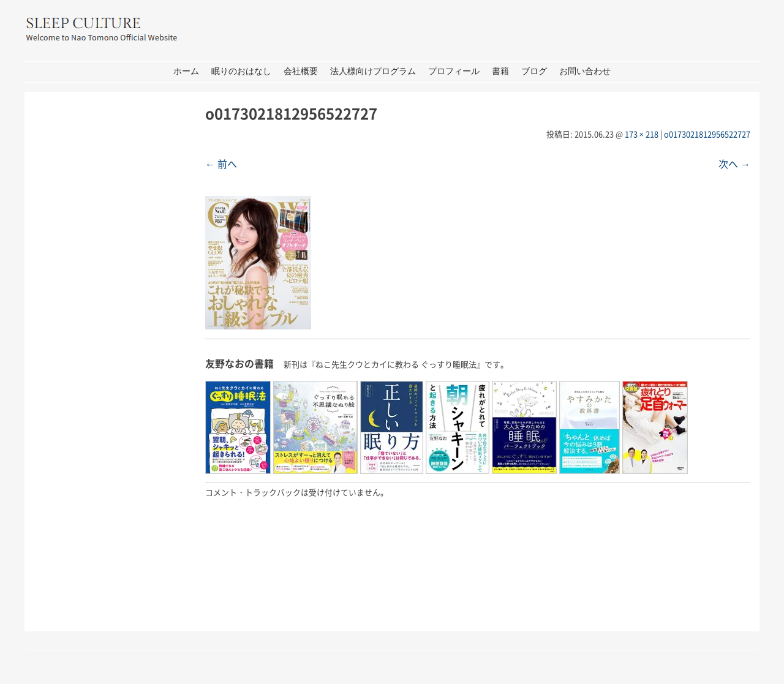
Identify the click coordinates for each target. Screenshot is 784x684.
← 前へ (221, 163)
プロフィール (454, 71)
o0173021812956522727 (707, 134)
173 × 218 (642, 134)
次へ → (734, 163)
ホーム (186, 71)
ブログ (534, 71)
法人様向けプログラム (373, 71)
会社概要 (301, 71)
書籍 (500, 71)
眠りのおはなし (241, 71)
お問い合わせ (585, 71)
